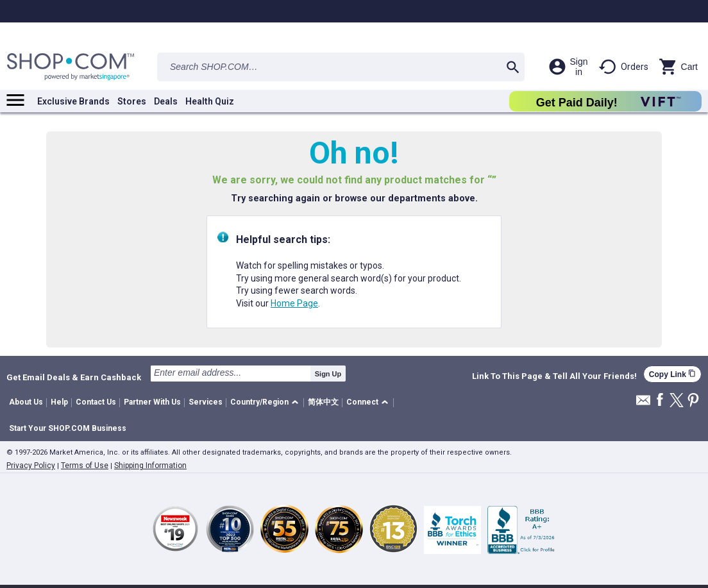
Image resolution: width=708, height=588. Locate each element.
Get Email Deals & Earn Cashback (74, 377)
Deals (166, 101)
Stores (132, 101)
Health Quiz (210, 101)
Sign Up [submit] (328, 374)
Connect (362, 402)
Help (59, 402)
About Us (26, 402)
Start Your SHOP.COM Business (68, 428)
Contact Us (96, 402)
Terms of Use (85, 466)
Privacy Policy (31, 466)
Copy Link (672, 374)
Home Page (294, 303)
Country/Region (259, 402)
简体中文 (323, 402)
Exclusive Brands (73, 101)
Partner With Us (152, 402)
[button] (266, 403)
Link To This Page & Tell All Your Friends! (554, 376)
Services (206, 402)
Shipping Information (150, 466)
